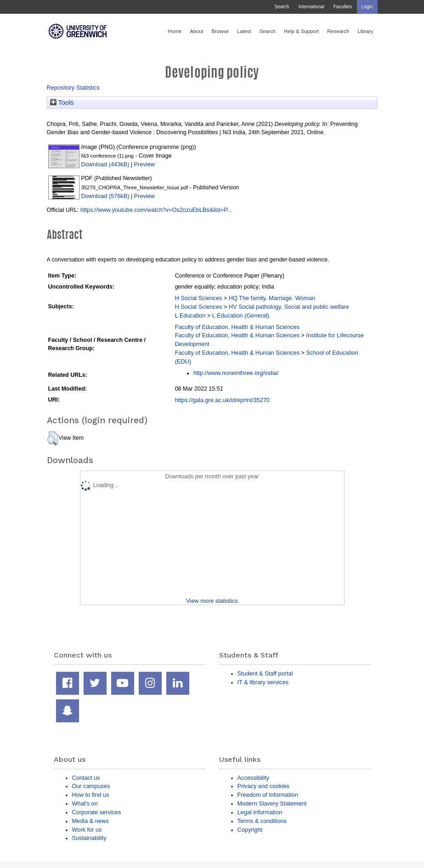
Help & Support (301, 31)
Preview (144, 164)
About (196, 31)
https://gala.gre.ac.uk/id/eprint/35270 (222, 400)
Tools (62, 102)
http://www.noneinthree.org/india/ (236, 373)
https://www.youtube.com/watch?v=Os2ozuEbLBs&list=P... (156, 210)
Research (338, 31)
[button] (53, 438)
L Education (190, 315)
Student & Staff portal (265, 673)
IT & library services (263, 682)
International (311, 7)
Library (365, 31)
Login (367, 7)
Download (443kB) (105, 164)
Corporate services (97, 812)
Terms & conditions (262, 821)
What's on (85, 803)
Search (282, 7)
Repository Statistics (73, 88)
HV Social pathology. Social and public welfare (289, 307)
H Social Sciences (199, 298)
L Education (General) (241, 315)
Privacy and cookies (263, 786)
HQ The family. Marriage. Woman (272, 298)
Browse (220, 31)
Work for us (87, 830)
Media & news (90, 821)
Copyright (250, 830)
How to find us (91, 795)
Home (175, 31)
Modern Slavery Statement (272, 803)
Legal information (260, 812)
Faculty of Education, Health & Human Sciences (237, 327)
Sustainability (89, 838)
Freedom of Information (268, 795)
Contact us (86, 778)
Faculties (343, 7)
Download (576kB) (105, 196)
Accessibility (253, 778)
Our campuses (91, 786)
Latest (244, 31)
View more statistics (212, 601)
